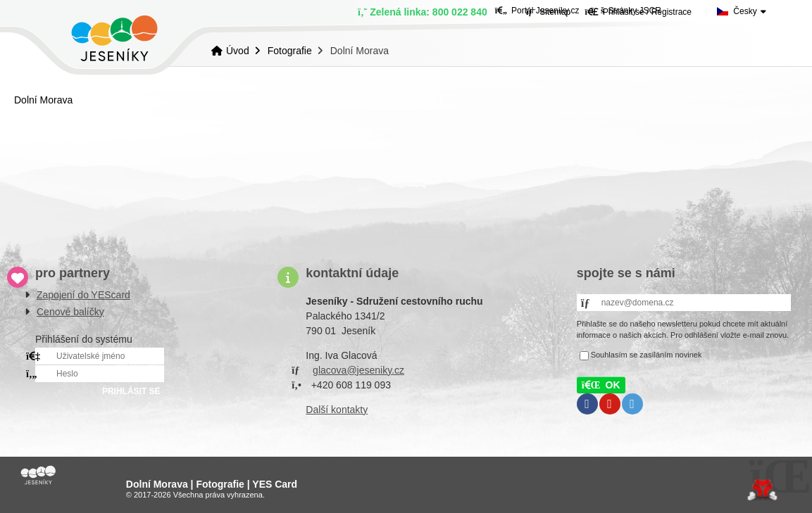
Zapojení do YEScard (83, 295)
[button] (601, 385)
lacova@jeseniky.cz (361, 370)
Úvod (114, 38)
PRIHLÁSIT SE (131, 391)
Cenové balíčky (70, 312)
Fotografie (290, 51)
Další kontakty (337, 410)
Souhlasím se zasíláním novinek (647, 355)
